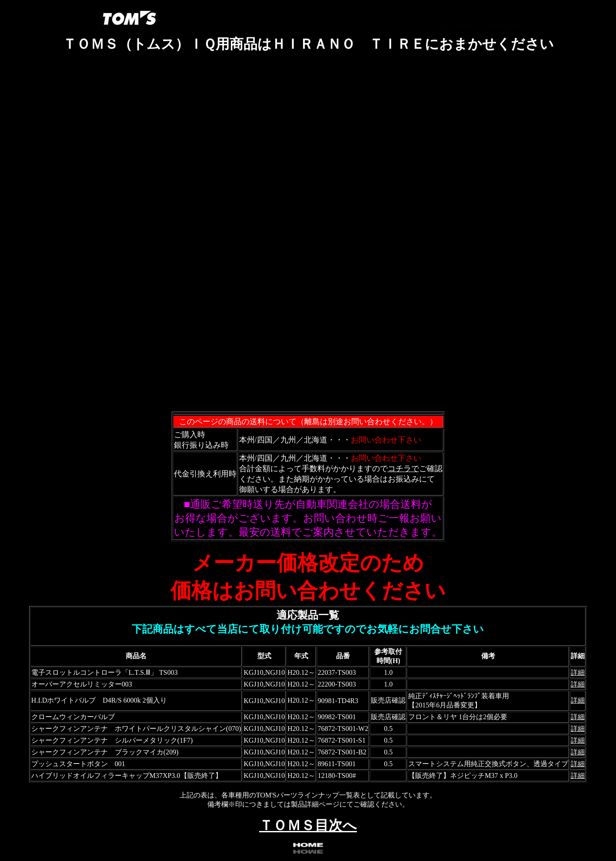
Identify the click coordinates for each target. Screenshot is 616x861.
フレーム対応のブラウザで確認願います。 (308, 238)
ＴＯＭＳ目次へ (308, 825)
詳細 (578, 672)
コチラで (403, 469)
